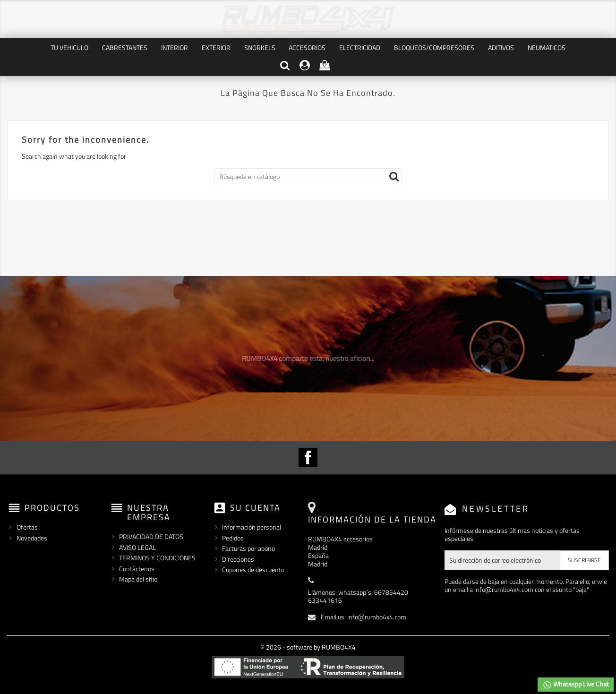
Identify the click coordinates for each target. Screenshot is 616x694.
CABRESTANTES (125, 47)
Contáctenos (137, 569)
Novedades (32, 538)
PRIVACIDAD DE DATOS (151, 536)
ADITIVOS (501, 47)
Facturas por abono (248, 548)
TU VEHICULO (69, 47)
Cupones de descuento (253, 570)
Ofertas (27, 527)
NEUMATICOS (547, 47)
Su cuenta (255, 508)
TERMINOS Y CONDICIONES (157, 558)
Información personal (252, 527)
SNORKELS (260, 47)
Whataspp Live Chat (576, 684)
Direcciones (238, 559)
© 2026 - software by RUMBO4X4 (308, 647)
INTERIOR (175, 47)
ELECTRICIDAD (360, 47)
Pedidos (233, 538)
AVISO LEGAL (137, 547)
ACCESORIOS (307, 47)
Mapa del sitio (138, 579)
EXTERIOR (216, 47)
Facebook (308, 457)
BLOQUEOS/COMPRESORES (434, 47)
